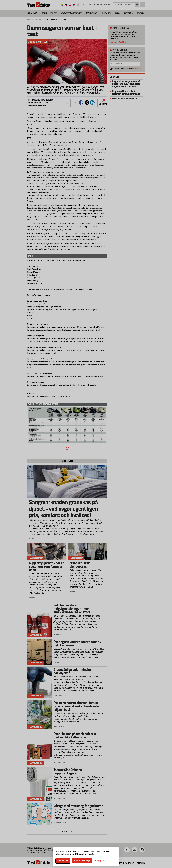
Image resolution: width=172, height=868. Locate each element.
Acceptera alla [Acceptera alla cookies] (63, 861)
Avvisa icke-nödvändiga (82, 861)
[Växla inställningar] (99, 861)
